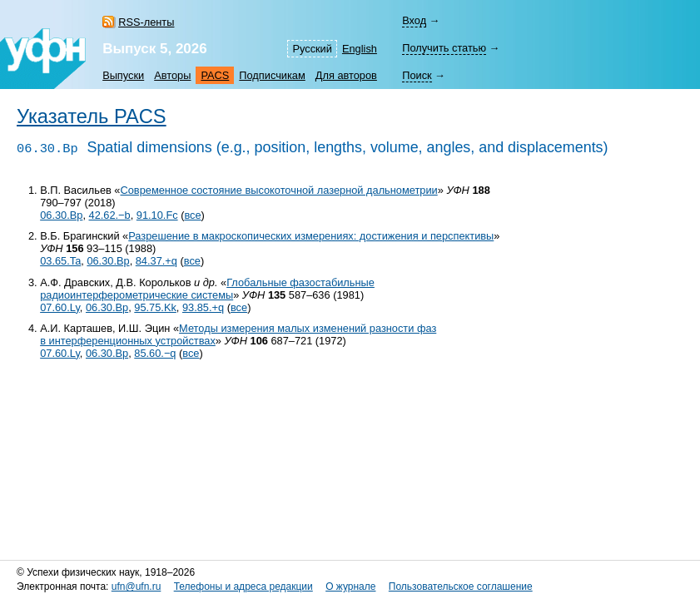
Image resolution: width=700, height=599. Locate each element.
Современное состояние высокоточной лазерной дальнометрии (278, 190)
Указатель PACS (92, 116)
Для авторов (346, 75)
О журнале (350, 587)
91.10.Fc (157, 215)
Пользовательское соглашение (461, 587)
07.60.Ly (60, 307)
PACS (215, 75)
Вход (414, 20)
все (192, 215)
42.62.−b (110, 215)
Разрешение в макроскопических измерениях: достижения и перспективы (311, 236)
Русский (312, 49)
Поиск (417, 75)
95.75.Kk (155, 307)
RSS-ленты (146, 22)
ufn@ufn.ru (137, 587)
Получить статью (444, 48)
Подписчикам (272, 75)
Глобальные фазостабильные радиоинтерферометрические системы (207, 289)
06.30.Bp (61, 215)
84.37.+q (156, 261)
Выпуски (123, 75)
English (360, 49)
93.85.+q (203, 307)
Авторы (172, 75)
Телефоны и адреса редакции (243, 587)
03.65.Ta (60, 261)
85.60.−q (155, 353)
